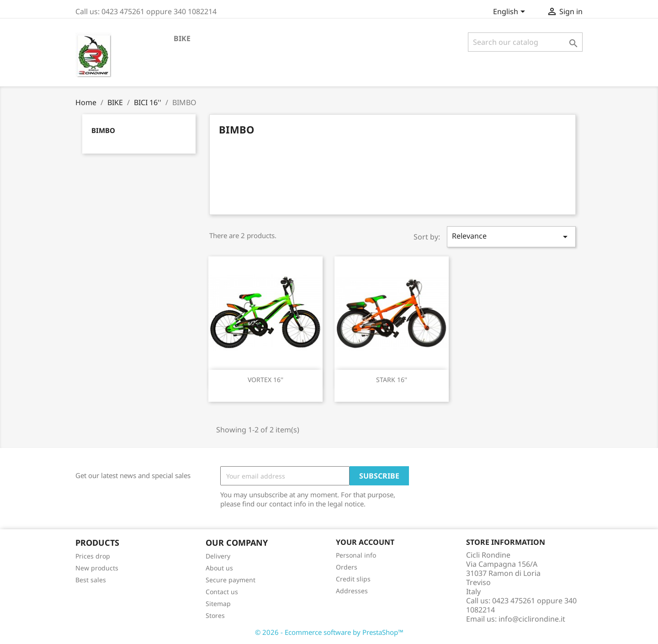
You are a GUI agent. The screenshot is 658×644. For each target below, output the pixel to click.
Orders (347, 567)
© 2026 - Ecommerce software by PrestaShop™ (329, 632)
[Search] (525, 42)
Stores (215, 615)
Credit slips (353, 579)
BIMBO (103, 130)
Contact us (222, 592)
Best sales (91, 580)
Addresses (352, 591)
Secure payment (231, 580)
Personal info (356, 555)
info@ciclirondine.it (532, 619)
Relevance (511, 237)
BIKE (182, 38)
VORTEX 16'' (265, 380)
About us (219, 568)
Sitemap (218, 604)
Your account (365, 542)
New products (97, 568)
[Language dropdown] (511, 12)
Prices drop (93, 556)
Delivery (218, 556)
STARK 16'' (392, 380)
